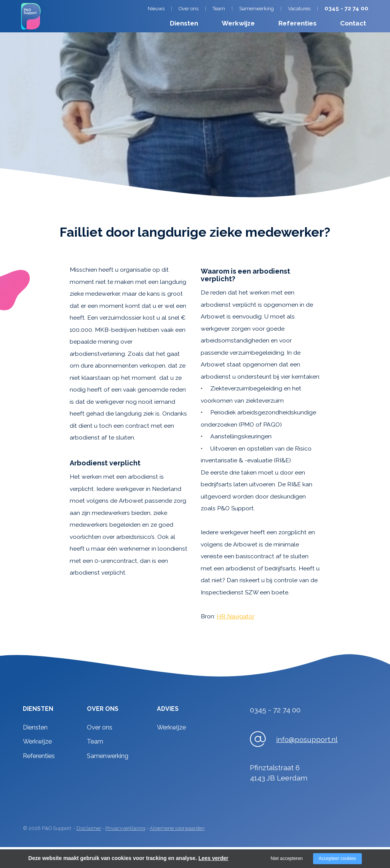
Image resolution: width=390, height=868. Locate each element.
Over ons (189, 9)
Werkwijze (238, 23)
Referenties (297, 23)
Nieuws (156, 9)
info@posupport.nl (307, 739)
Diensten (184, 23)
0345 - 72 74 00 (346, 8)
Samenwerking (257, 9)
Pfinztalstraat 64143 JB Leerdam (279, 773)
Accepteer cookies (337, 858)
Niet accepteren (287, 858)
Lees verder (213, 858)
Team (219, 9)
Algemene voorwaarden (177, 828)
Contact (353, 23)
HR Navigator (236, 616)
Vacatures (299, 9)
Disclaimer (89, 828)
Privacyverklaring (125, 828)
